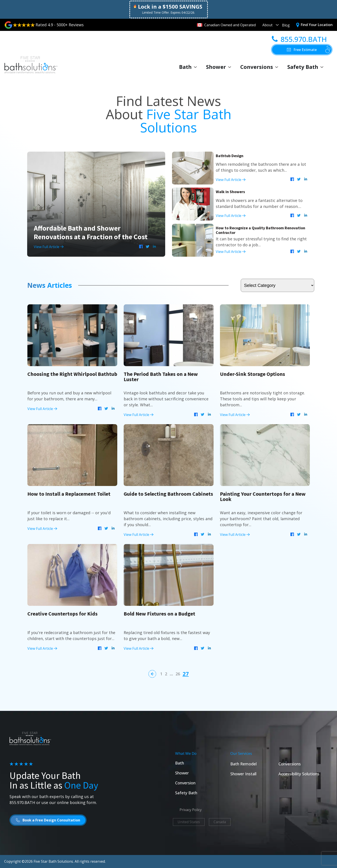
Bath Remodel (243, 764)
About (271, 25)
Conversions (260, 67)
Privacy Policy (191, 810)
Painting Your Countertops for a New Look (263, 496)
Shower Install (243, 774)
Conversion (185, 783)
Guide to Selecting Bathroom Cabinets (168, 494)
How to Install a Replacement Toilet (69, 494)
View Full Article (49, 247)
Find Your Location (317, 25)
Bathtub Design (230, 156)
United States (189, 822)
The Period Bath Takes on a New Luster (161, 377)
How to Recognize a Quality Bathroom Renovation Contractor (260, 230)
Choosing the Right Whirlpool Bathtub (72, 374)
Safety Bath (306, 67)
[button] (302, 50)
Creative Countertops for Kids (62, 614)
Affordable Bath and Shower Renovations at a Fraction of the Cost (91, 232)
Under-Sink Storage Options (253, 374)
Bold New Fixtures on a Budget (159, 614)
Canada (220, 822)
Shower (220, 67)
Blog (286, 25)
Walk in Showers (230, 192)
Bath (189, 67)
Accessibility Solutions (299, 774)
